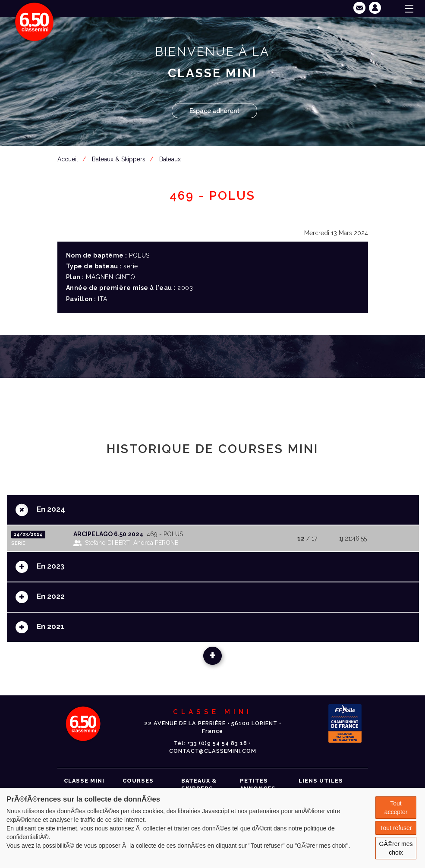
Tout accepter (396, 808)
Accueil (68, 159)
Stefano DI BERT (107, 543)
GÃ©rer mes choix (396, 848)
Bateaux (170, 159)
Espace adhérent (214, 111)
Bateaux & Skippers (119, 159)
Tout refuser (396, 828)
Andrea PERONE (156, 543)
